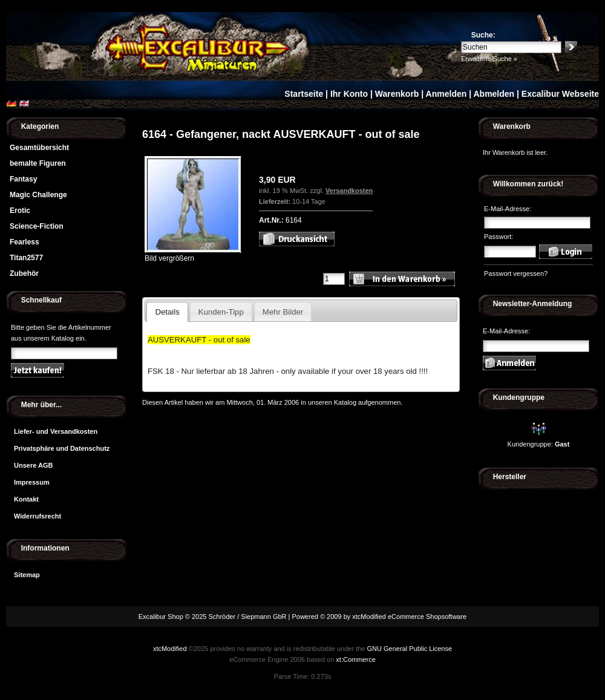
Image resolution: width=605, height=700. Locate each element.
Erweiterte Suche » (489, 59)
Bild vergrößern (193, 254)
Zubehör (24, 273)
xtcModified (170, 649)
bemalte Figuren (38, 163)
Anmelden (446, 94)
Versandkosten (349, 191)
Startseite (304, 94)
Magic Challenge (38, 195)
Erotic (20, 211)
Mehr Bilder (283, 312)
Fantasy (23, 179)
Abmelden (494, 94)
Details (167, 312)
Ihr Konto (349, 94)
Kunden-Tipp (221, 312)
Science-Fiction (37, 226)
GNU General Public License (409, 649)
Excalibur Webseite (560, 94)
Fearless (25, 242)
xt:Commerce (355, 659)
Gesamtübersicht (39, 148)
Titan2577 (26, 258)
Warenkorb (397, 94)
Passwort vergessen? (516, 273)
